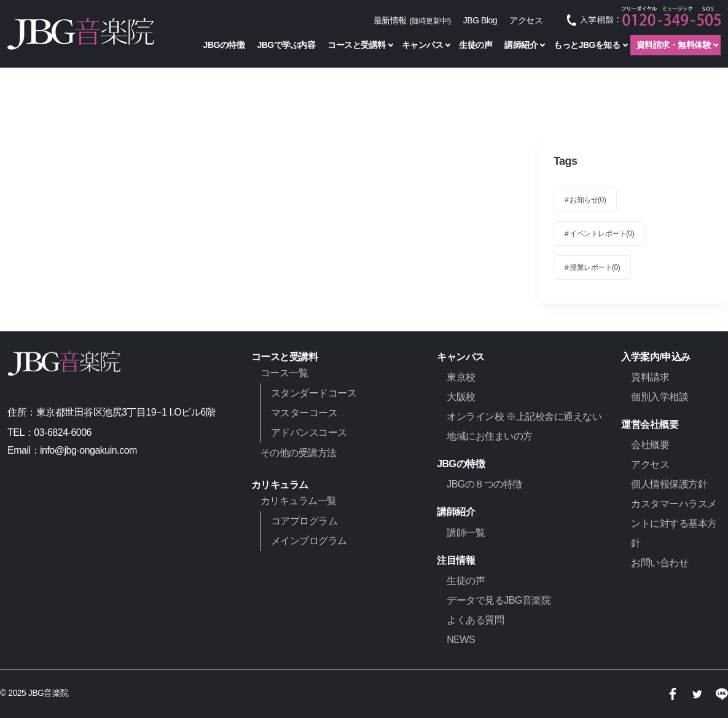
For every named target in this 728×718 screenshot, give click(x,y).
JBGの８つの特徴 (484, 484)
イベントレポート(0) (602, 234)
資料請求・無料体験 (674, 45)
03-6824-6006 (63, 432)
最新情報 (412, 20)
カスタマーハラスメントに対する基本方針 (674, 523)
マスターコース (304, 413)
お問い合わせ (660, 563)
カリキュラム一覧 (299, 501)
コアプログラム (304, 521)
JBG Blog (480, 20)
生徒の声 (476, 45)
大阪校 (461, 397)
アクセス (526, 20)
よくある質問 (475, 620)
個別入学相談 (660, 397)
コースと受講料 (357, 45)
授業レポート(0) (595, 267)
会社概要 (650, 445)
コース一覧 (284, 373)
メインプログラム (309, 541)
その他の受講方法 (299, 453)
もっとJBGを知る (587, 45)
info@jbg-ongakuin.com (88, 450)
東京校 (461, 377)
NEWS (461, 640)
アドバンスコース (309, 432)
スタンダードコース (314, 393)
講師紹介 (521, 45)
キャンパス (423, 45)
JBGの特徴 (224, 45)
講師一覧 (466, 533)
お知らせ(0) (588, 200)
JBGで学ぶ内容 (286, 45)
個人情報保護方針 (669, 484)
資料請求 (650, 377)
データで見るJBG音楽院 (499, 600)
